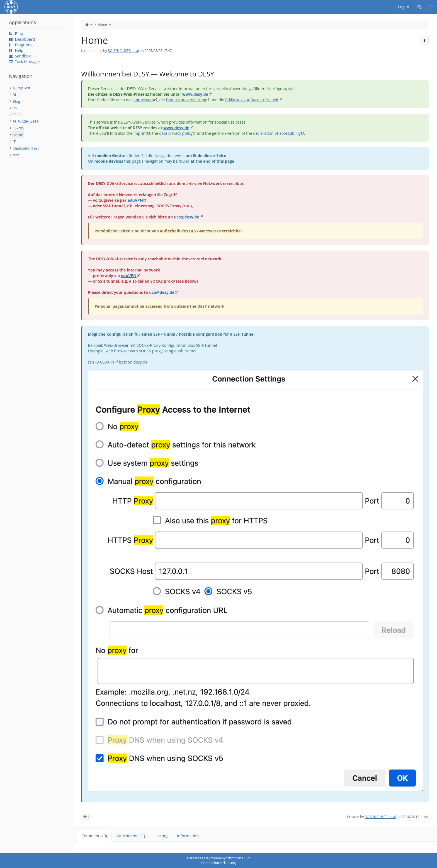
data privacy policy (176, 133)
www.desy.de (195, 94)
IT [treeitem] (14, 141)
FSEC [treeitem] (17, 115)
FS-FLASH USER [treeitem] (26, 121)
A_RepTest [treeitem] (21, 88)
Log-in (404, 7)
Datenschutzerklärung (186, 100)
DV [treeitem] (15, 108)
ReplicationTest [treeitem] (26, 148)
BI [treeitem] (14, 95)
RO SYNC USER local (123, 51)
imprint (140, 133)
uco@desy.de (187, 217)
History (161, 836)
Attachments (131, 836)
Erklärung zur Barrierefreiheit (252, 100)
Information (188, 836)
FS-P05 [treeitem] (18, 128)
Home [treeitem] (18, 135)
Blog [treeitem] (16, 101)
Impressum (144, 100)
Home (102, 24)
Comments (94, 836)
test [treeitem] (16, 155)
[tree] (36, 121)
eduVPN (135, 200)
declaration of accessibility (277, 133)
